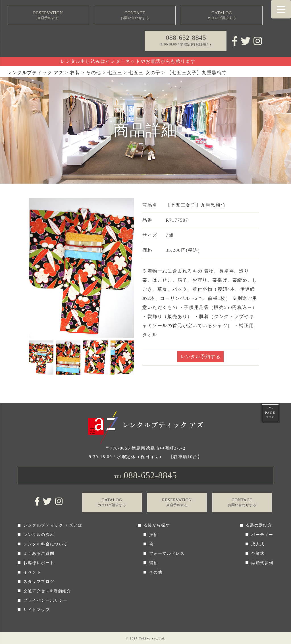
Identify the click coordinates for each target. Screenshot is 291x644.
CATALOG (222, 15)
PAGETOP (270, 415)
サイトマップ (37, 610)
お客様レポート (39, 563)
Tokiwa (145, 638)
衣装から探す (157, 525)
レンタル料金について (45, 544)
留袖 (154, 563)
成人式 (258, 544)
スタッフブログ (39, 582)
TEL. (146, 475)
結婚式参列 (262, 563)
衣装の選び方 (259, 525)
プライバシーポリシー (45, 600)
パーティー (262, 535)
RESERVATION (48, 15)
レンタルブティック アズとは (53, 525)
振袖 (154, 535)
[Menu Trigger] (281, 9)
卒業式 (258, 553)
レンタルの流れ (39, 535)
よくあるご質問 (39, 553)
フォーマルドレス (167, 553)
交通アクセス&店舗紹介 (47, 591)
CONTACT (135, 15)
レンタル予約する (200, 357)
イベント (32, 572)
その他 (156, 572)
